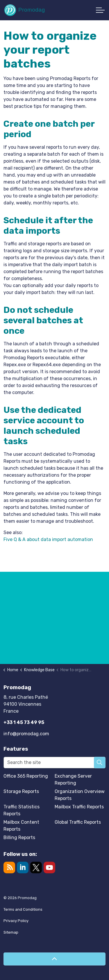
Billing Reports (19, 837)
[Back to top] (54, 959)
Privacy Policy (16, 921)
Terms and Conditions (23, 909)
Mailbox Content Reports (21, 826)
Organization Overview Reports (80, 795)
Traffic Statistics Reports (22, 810)
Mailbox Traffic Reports (79, 807)
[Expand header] (100, 10)
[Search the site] (54, 763)
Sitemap (11, 932)
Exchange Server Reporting (73, 780)
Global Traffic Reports (78, 822)
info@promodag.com (26, 734)
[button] (100, 763)
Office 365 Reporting (26, 776)
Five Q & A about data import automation (48, 539)
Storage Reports (21, 791)
